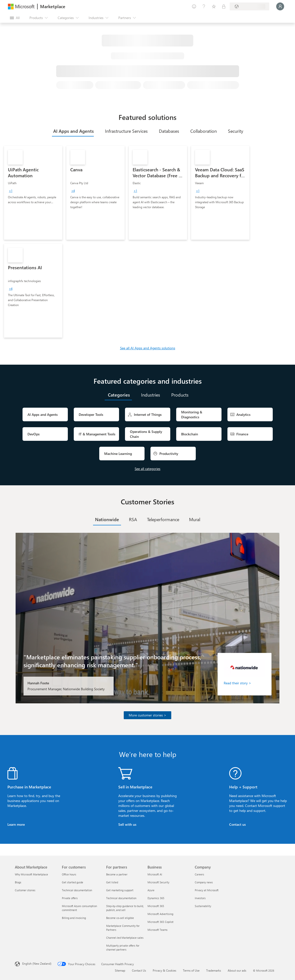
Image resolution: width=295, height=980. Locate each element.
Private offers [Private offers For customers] (70, 898)
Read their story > (237, 683)
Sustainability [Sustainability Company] (203, 906)
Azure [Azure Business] (151, 890)
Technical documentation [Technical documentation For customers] (77, 890)
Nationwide (107, 519)
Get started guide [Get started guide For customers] (73, 882)
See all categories (147, 469)
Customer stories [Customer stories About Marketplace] (25, 890)
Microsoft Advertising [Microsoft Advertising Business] (160, 914)
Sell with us (127, 824)
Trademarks (214, 970)
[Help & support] (204, 6)
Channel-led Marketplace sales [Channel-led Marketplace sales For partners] (125, 938)
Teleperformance (163, 519)
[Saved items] (214, 6)
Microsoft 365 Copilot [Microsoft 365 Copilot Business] (160, 922)
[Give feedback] (194, 6)
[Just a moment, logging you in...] (280, 6)
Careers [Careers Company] (199, 874)
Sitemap (120, 970)
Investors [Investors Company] (200, 898)
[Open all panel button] (15, 18)
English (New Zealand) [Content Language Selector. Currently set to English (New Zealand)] (37, 963)
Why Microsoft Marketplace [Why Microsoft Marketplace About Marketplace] (31, 874)
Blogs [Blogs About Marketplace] (18, 882)
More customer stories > (147, 715)
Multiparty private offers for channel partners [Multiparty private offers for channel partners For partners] (123, 947)
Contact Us (139, 970)
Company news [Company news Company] (204, 882)
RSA (133, 519)
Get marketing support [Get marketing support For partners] (120, 890)
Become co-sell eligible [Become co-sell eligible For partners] (120, 918)
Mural (195, 519)
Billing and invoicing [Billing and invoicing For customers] (74, 918)
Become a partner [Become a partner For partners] (117, 874)
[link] (33, 193)
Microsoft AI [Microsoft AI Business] (155, 874)
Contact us (237, 824)
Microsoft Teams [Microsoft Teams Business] (158, 930)
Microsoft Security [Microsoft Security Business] (158, 882)
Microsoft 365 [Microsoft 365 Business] (156, 906)
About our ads (237, 970)
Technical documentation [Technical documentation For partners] (121, 898)
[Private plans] (224, 6)
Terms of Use (191, 970)
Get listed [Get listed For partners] (112, 882)
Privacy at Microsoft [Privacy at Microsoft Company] (207, 890)
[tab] (73, 131)
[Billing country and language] (249, 6)
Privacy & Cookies (164, 970)
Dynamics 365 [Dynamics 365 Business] (156, 898)
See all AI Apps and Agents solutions (148, 348)
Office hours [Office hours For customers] (69, 874)
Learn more (16, 824)
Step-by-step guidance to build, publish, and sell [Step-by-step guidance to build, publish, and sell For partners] (125, 908)
